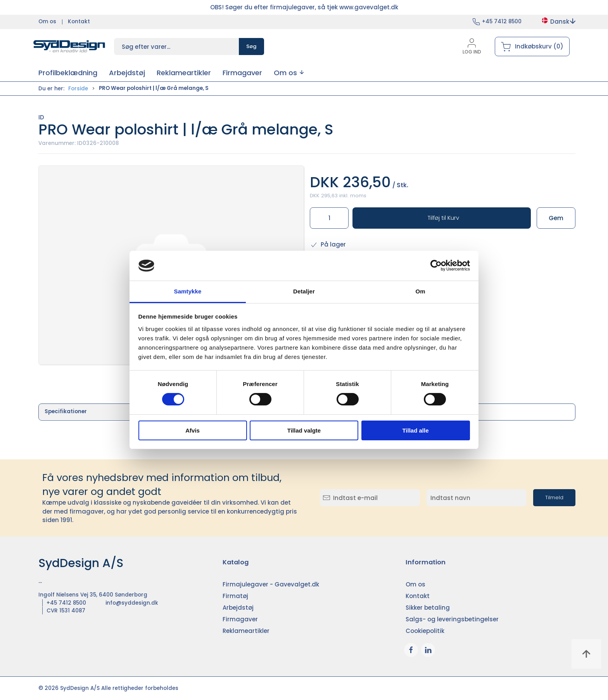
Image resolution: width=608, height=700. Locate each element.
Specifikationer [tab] (66, 411)
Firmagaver (240, 619)
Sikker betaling (428, 608)
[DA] (69, 47)
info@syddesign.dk (132, 603)
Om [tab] (420, 291)
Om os (47, 22)
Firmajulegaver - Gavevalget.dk (271, 584)
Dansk (558, 22)
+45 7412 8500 (502, 22)
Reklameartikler (246, 631)
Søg (251, 46)
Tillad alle (415, 430)
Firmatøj (235, 596)
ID (41, 117)
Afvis (193, 430)
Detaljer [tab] (304, 291)
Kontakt (79, 22)
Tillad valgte (304, 430)
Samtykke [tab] (188, 291)
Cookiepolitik (425, 631)
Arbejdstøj (238, 608)
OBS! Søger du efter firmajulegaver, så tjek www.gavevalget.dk (304, 7)
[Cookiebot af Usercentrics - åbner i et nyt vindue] (436, 266)
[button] (289, 73)
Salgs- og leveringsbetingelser (452, 619)
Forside (78, 89)
